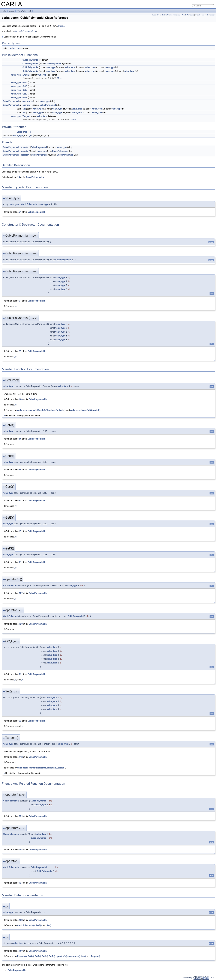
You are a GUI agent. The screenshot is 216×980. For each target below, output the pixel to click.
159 (21, 951)
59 (20, 470)
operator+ (25, 155)
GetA (25, 83)
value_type (15, 48)
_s (30, 132)
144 (21, 849)
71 (20, 562)
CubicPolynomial (24, 11)
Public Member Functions (171, 15)
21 (20, 212)
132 (21, 593)
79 (20, 674)
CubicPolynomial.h (25, 31)
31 (20, 301)
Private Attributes (188, 15)
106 (21, 399)
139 (21, 816)
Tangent (26, 116)
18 (19, 177)
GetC (25, 90)
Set (24, 109)
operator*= (28, 101)
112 (21, 757)
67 (20, 531)
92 (20, 721)
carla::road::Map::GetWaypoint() (85, 410)
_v (30, 136)
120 (21, 624)
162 (21, 920)
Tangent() (95, 956)
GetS (25, 98)
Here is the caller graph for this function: (23, 416)
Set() (49, 925)
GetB (25, 86)
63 (20, 501)
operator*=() (62, 956)
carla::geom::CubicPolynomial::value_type (29, 204)
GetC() (45, 956)
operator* (25, 147)
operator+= (28, 105)
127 (21, 883)
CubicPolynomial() (26, 925)
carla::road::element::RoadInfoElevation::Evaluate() (41, 410)
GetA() (31, 956)
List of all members (208, 15)
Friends (198, 15)
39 (20, 351)
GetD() (52, 956)
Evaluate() (22, 956)
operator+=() (74, 956)
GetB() (38, 956)
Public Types (157, 15)
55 (20, 439)
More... (62, 26)
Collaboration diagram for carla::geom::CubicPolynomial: (29, 37)
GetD (25, 94)
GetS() (39, 925)
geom (11, 11)
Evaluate (27, 75)
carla (4, 11)
